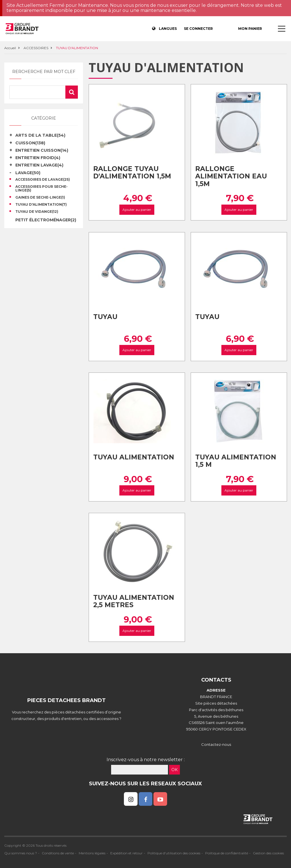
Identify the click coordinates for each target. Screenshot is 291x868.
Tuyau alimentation (134, 457)
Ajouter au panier (137, 210)
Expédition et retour (126, 853)
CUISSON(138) (30, 143)
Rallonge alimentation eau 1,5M (231, 176)
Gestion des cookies (268, 853)
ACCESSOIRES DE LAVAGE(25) (43, 180)
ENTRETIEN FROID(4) (38, 158)
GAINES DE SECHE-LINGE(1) (40, 197)
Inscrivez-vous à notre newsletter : (146, 760)
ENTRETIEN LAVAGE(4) (39, 165)
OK (174, 770)
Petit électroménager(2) (46, 220)
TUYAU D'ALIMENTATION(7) (41, 205)
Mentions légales (92, 853)
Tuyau (105, 317)
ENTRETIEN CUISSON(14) (42, 150)
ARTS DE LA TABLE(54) (40, 135)
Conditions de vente (58, 853)
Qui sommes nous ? (21, 853)
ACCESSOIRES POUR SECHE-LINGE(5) (41, 189)
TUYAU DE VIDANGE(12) (37, 212)
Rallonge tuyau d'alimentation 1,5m (132, 173)
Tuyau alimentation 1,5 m (236, 461)
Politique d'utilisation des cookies (174, 853)
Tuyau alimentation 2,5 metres (134, 601)
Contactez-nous (216, 744)
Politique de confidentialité (227, 853)
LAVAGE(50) (28, 173)
